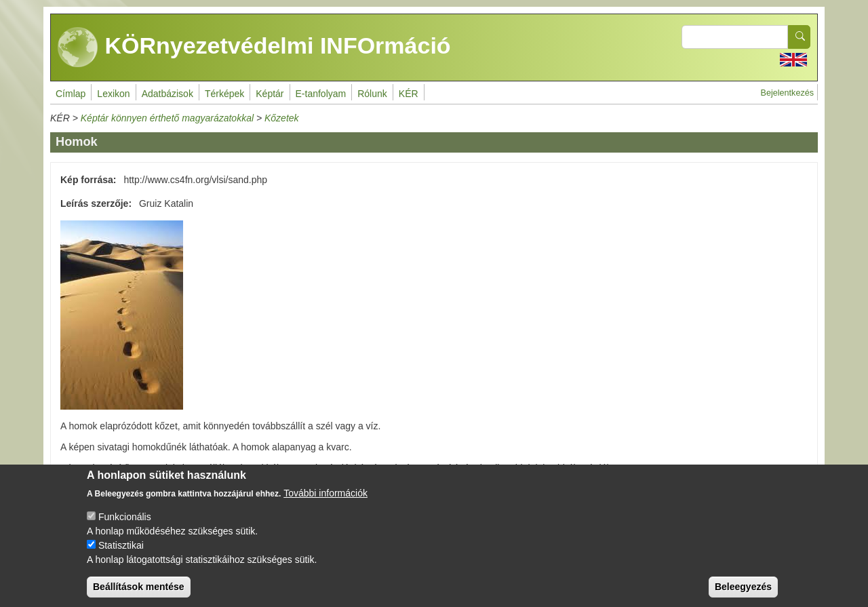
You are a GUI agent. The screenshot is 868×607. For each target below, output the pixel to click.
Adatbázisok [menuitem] (167, 94)
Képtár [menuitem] (270, 94)
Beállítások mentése (139, 595)
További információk (325, 502)
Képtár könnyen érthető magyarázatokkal (167, 118)
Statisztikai (121, 554)
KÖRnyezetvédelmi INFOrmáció (254, 47)
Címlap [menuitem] (71, 94)
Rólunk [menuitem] (372, 94)
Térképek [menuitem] (224, 94)
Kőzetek (282, 118)
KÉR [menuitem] (409, 94)
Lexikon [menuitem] (113, 94)
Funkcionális (125, 526)
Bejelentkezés (787, 93)
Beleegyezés (743, 595)
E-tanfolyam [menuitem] (321, 94)
